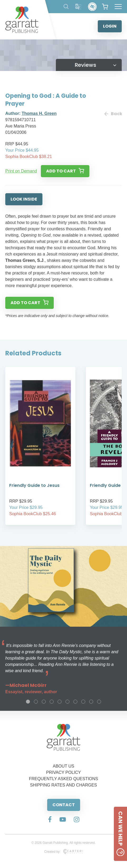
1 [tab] (28, 702)
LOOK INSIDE (24, 199)
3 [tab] (44, 702)
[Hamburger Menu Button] (118, 7)
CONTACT (64, 805)
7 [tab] (75, 702)
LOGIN (110, 26)
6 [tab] (67, 702)
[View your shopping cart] (105, 7)
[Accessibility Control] (92, 7)
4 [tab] (52, 702)
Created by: (64, 852)
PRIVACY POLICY (63, 772)
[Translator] (78, 7)
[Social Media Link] (50, 820)
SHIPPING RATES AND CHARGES (63, 785)
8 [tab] (83, 702)
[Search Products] (66, 6)
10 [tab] (99, 702)
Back (113, 114)
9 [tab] (91, 702)
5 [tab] (60, 702)
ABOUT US (63, 766)
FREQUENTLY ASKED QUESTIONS (64, 779)
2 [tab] (36, 702)
